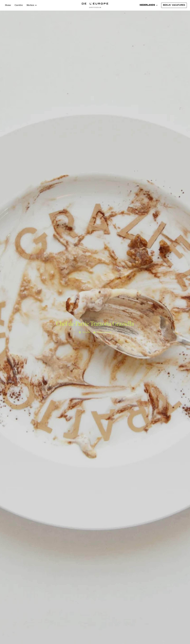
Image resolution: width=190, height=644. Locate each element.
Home (8, 5)
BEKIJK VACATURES (174, 5)
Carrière (19, 5)
